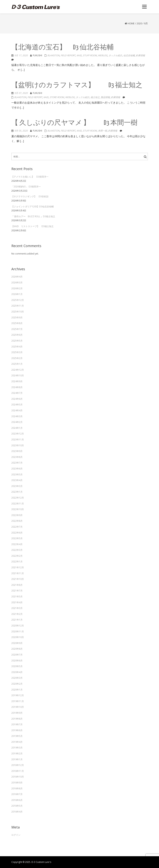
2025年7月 (17, 329)
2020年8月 (17, 649)
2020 (139, 23)
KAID (79, 55)
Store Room (57, 97)
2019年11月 (18, 701)
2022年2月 (17, 556)
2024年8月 (17, 387)
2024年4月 (17, 410)
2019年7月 (17, 724)
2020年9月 (17, 643)
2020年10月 (18, 637)
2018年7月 (17, 794)
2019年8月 (17, 719)
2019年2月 (17, 753)
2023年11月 (18, 440)
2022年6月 (17, 533)
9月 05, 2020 (21, 131)
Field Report (68, 55)
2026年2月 (17, 288)
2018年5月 (17, 806)
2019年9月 (17, 713)
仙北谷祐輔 (129, 55)
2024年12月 (18, 370)
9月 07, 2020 (21, 93)
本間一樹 (103, 131)
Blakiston (53, 55)
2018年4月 (17, 812)
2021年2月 (17, 614)
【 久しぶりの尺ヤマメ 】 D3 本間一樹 (74, 123)
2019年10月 (18, 707)
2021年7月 (17, 591)
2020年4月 (17, 672)
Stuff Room (90, 55)
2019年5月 (17, 736)
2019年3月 (17, 748)
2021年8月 (17, 585)
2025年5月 (17, 341)
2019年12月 (18, 695)
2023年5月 (17, 474)
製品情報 (105, 97)
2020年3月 (17, 678)
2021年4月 (17, 602)
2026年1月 (17, 294)
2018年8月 (17, 788)
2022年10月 (18, 509)
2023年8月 (17, 457)
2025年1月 (17, 364)
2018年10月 (18, 777)
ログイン (16, 835)
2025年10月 (18, 312)
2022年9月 (17, 515)
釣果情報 (140, 55)
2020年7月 (17, 655)
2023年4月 (17, 480)
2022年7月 (17, 527)
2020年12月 (18, 626)
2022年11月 (18, 504)
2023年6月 (17, 469)
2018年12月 (18, 765)
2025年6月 (17, 335)
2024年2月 (17, 422)
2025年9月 (17, 317)
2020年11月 (18, 631)
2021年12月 (18, 567)
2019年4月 (17, 742)
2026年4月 (17, 277)
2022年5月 (17, 538)
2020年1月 (17, 690)
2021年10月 (18, 579)
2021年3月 (17, 608)
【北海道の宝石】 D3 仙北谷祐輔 (63, 48)
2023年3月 (17, 486)
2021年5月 (17, 597)
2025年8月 (17, 323)
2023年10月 (18, 445)
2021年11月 (18, 573)
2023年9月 (17, 451)
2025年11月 (18, 306)
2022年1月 (17, 562)
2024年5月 (17, 405)
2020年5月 (17, 666)
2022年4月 (17, 544)
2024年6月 (17, 399)
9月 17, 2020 (21, 55)
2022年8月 (17, 521)
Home (131, 23)
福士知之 (95, 97)
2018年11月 (18, 771)
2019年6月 (17, 730)
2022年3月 (17, 550)
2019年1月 (17, 759)
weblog (103, 55)
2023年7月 (17, 463)
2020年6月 (17, 661)
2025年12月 (18, 300)
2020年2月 (17, 684)
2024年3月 (17, 416)
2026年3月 (17, 283)
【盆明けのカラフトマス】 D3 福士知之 (77, 85)
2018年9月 (17, 783)
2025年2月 (17, 358)
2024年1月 (17, 428)
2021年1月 (17, 620)
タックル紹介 (115, 55)
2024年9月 (17, 381)
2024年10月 (18, 375)
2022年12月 (18, 498)
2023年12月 (18, 434)
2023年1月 (17, 492)
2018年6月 (17, 800)
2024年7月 (17, 393)
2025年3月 (17, 352)
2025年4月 (17, 347)
